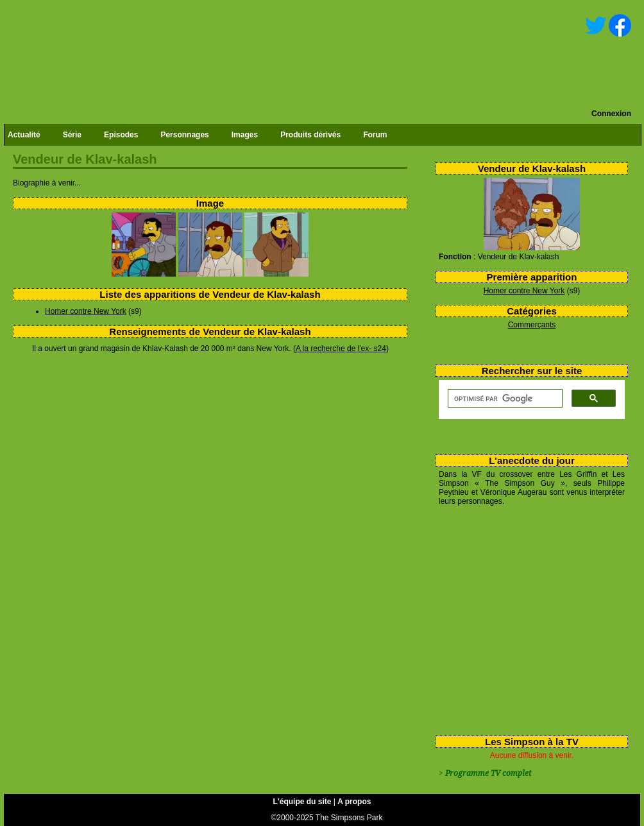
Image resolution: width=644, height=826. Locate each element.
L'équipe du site (302, 802)
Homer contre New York (524, 291)
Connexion (611, 114)
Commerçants (532, 325)
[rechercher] (504, 399)
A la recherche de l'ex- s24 (341, 348)
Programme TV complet (488, 773)
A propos (354, 802)
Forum (375, 135)
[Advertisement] (527, 618)
